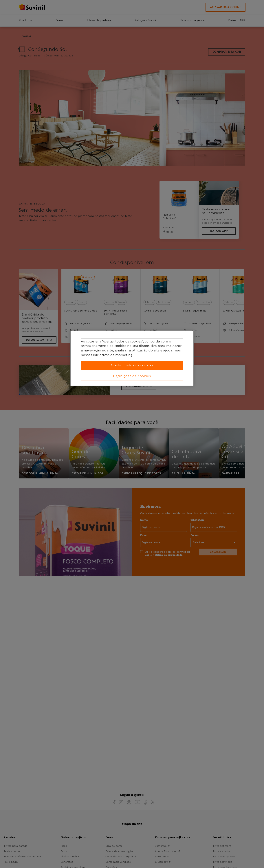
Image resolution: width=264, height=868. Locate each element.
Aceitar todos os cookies (132, 365)
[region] (132, 358)
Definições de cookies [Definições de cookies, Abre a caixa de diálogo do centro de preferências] (132, 376)
